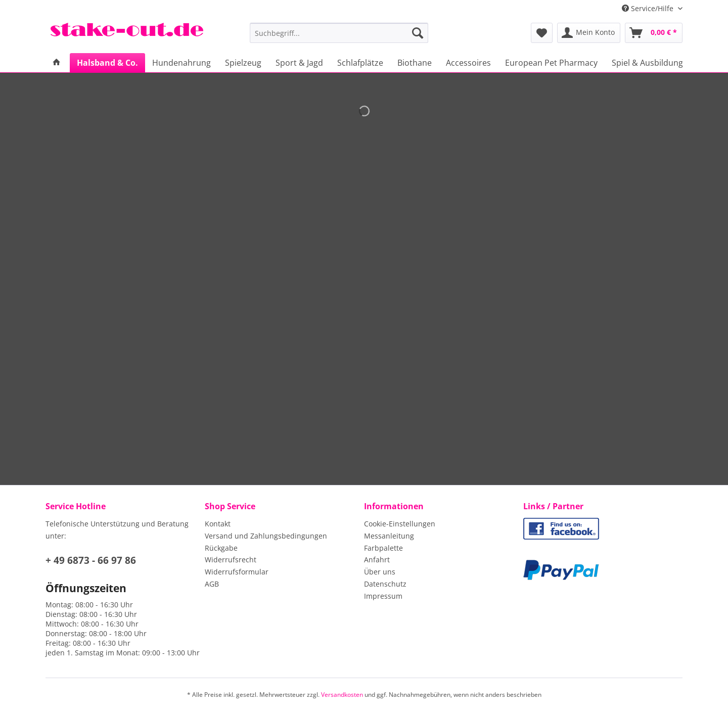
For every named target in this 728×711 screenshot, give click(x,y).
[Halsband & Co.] (107, 63)
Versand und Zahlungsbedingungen (266, 536)
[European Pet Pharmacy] (551, 63)
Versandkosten (342, 695)
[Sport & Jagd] (299, 63)
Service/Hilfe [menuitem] (649, 8)
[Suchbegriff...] (339, 33)
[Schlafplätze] (360, 63)
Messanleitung (389, 536)
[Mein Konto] (589, 33)
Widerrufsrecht (231, 560)
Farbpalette (383, 548)
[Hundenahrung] (181, 63)
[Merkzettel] (542, 33)
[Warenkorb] (654, 33)
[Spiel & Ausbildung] (647, 63)
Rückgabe (221, 548)
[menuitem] (339, 38)
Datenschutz (385, 584)
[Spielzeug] (243, 63)
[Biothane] (415, 63)
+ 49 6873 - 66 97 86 (91, 560)
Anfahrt (377, 560)
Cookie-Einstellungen (400, 524)
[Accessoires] (468, 63)
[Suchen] (418, 33)
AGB (212, 584)
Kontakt (218, 524)
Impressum (383, 596)
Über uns (380, 572)
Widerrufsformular (237, 572)
